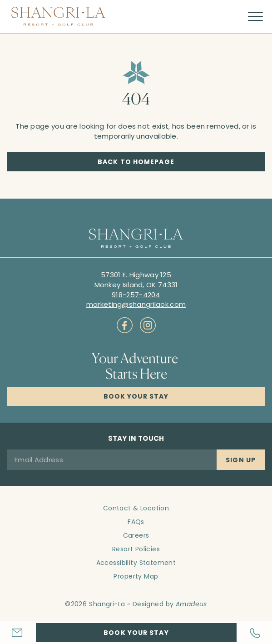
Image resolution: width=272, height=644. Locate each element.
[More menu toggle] (255, 17)
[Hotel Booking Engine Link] (136, 633)
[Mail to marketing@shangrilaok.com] (136, 304)
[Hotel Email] (18, 633)
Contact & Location (136, 508)
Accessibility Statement (136, 563)
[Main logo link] (58, 16)
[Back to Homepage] (136, 162)
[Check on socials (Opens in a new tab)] (125, 325)
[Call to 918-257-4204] (136, 295)
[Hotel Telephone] (254, 633)
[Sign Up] (241, 460)
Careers (136, 535)
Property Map (136, 576)
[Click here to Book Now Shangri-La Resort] (136, 396)
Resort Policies (136, 549)
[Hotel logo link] (136, 239)
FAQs (136, 522)
